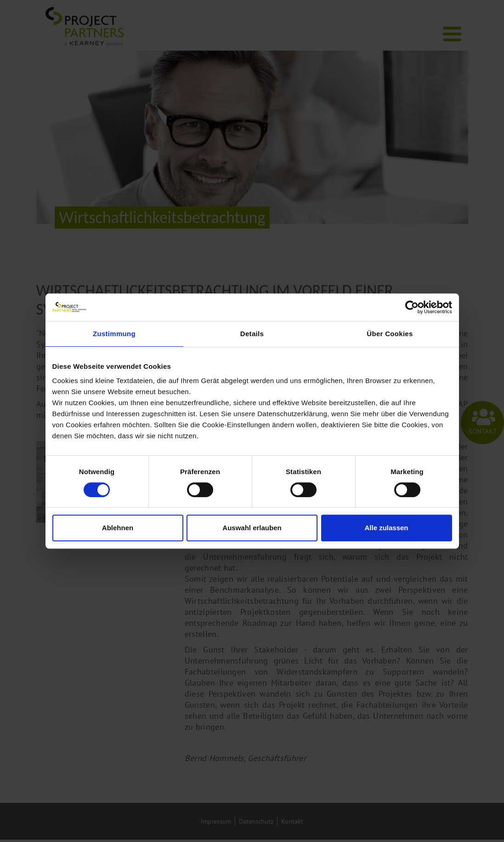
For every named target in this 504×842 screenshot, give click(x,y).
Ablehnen (118, 528)
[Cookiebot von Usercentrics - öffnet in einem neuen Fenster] (412, 307)
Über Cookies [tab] (390, 334)
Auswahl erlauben (252, 528)
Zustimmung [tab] (114, 334)
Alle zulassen (386, 528)
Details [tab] (252, 334)
